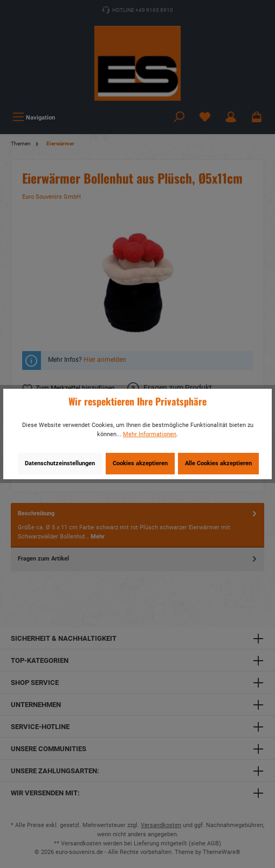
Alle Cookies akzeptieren (218, 463)
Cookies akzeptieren (140, 463)
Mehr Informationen (150, 434)
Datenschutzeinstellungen (60, 463)
